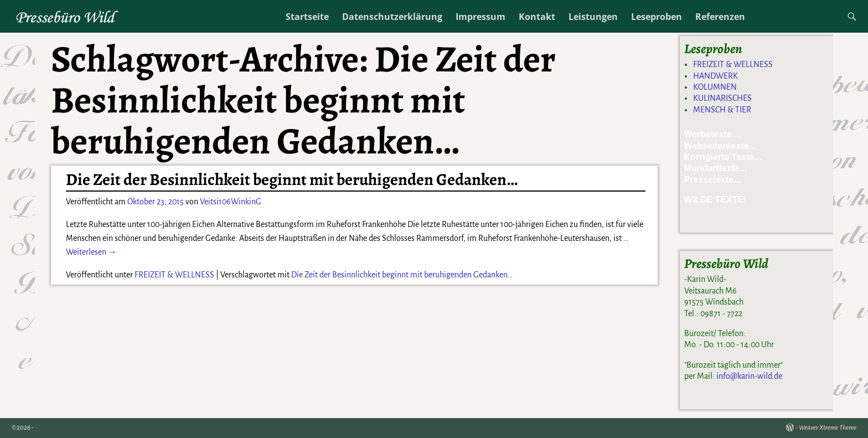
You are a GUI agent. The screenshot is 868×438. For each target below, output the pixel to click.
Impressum (480, 17)
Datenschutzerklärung (392, 17)
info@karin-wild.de (749, 376)
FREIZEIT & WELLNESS (174, 275)
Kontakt (537, 17)
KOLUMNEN (715, 87)
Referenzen (720, 17)
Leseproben (657, 17)
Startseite (307, 17)
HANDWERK (715, 76)
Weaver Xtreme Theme (828, 428)
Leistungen (593, 17)
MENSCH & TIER (722, 110)
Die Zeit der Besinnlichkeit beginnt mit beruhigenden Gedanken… (292, 179)
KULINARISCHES (722, 98)
